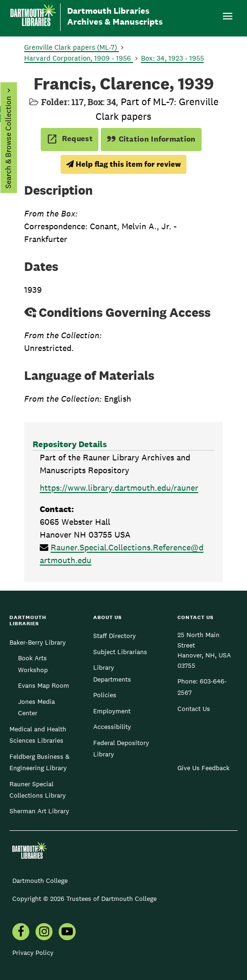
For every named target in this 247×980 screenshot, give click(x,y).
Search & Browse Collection (8, 142)
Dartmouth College (40, 881)
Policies (105, 695)
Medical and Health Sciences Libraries (38, 735)
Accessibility (112, 727)
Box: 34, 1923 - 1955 (172, 58)
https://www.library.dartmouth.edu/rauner (119, 488)
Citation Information (151, 139)
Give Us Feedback (203, 768)
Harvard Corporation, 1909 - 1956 (79, 58)
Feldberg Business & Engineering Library (40, 762)
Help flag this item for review (123, 164)
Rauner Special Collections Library (38, 790)
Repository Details (70, 444)
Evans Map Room (44, 685)
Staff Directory (115, 636)
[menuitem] (21, 933)
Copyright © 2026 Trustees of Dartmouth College (84, 899)
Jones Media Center (36, 707)
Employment (112, 711)
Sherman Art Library (39, 811)
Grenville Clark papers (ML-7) (71, 47)
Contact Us (194, 709)
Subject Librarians (120, 652)
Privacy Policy (33, 953)
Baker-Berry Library (38, 642)
